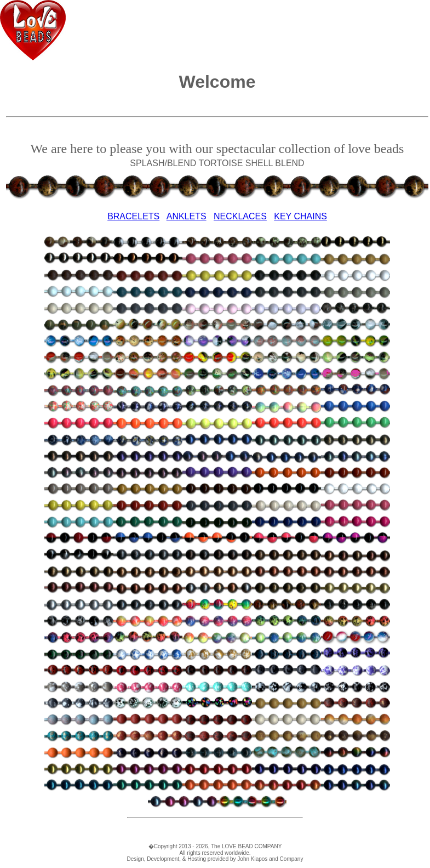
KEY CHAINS (300, 216)
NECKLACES (240, 216)
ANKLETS (187, 216)
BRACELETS (133, 216)
